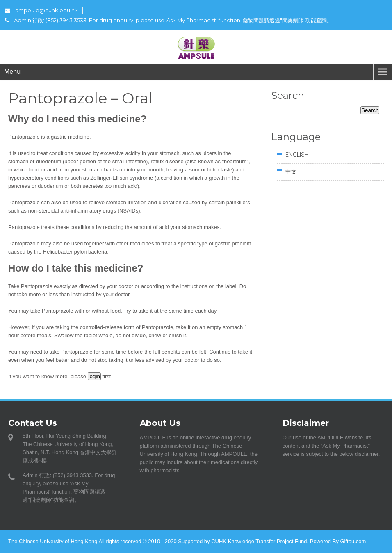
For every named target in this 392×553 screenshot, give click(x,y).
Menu (12, 72)
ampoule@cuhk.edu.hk (41, 10)
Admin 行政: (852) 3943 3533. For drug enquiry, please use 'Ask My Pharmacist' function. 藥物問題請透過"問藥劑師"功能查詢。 (169, 20)
